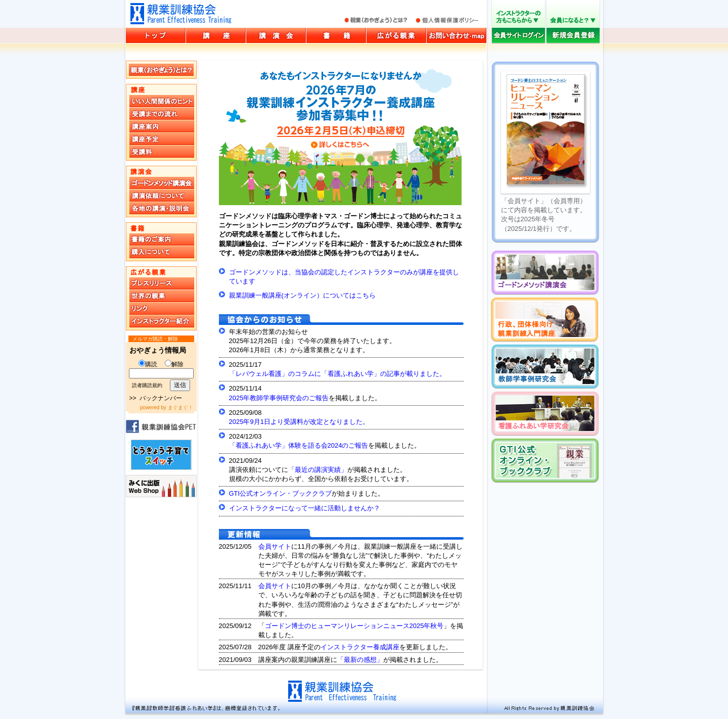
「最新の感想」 (360, 660)
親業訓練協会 (181, 14)
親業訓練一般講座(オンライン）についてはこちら (302, 295)
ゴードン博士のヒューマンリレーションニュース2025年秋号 (354, 626)
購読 (148, 364)
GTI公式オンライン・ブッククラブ (281, 493)
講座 (216, 35)
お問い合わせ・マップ (457, 35)
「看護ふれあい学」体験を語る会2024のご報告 (299, 445)
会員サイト (275, 546)
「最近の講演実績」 (318, 470)
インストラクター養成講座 (360, 647)
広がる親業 (396, 35)
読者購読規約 (147, 385)
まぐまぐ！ (180, 408)
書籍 (336, 35)
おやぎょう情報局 (158, 350)
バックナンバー (161, 398)
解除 (174, 364)
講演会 (276, 35)
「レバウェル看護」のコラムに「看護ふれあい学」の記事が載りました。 (337, 374)
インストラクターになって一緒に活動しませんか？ (305, 508)
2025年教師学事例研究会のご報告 (279, 398)
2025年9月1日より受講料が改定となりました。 (299, 422)
